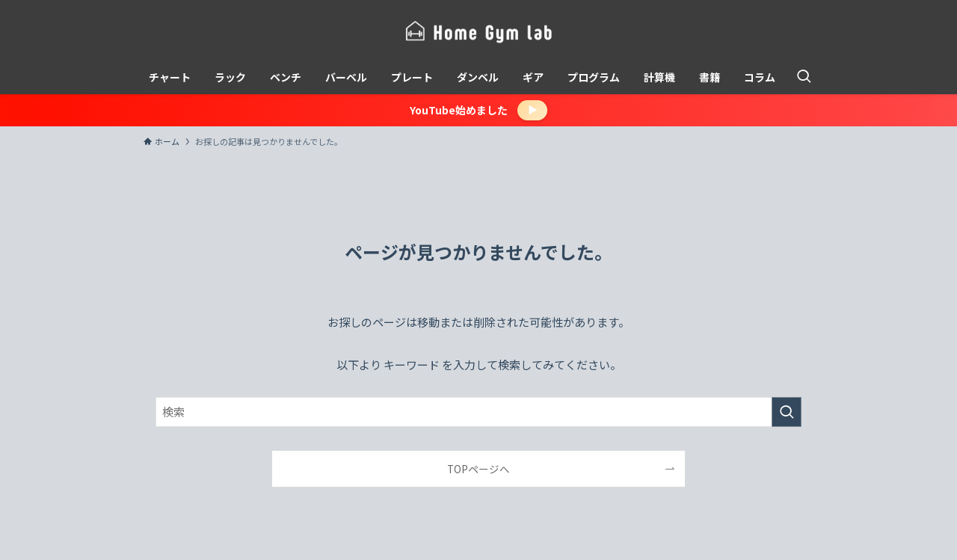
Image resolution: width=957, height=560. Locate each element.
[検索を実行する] (787, 412)
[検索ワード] (478, 412)
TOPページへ (478, 469)
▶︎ (533, 110)
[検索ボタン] (804, 77)
